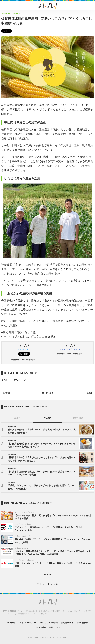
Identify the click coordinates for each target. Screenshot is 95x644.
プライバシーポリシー (27, 623)
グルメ (17, 380)
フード (27, 380)
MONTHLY (78, 418)
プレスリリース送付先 (48, 623)
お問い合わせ (82, 623)
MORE (48, 575)
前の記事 (6, 393)
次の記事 (89, 393)
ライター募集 (40, 627)
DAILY (17, 418)
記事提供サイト (67, 623)
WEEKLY (47, 418)
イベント (6, 380)
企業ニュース (55, 627)
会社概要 (11, 623)
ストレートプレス (47, 584)
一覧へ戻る (47, 393)
